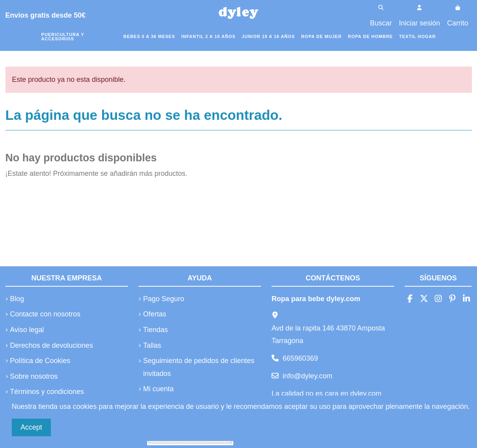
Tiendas (156, 330)
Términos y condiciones (47, 392)
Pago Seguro (164, 299)
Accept (31, 427)
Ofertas (155, 314)
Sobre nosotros (34, 376)
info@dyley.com (307, 376)
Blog (17, 299)
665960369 (300, 358)
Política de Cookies (40, 361)
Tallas (152, 345)
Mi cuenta (158, 389)
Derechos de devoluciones (52, 345)
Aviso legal (27, 330)
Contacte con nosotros (45, 314)
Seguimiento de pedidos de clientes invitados (199, 367)
